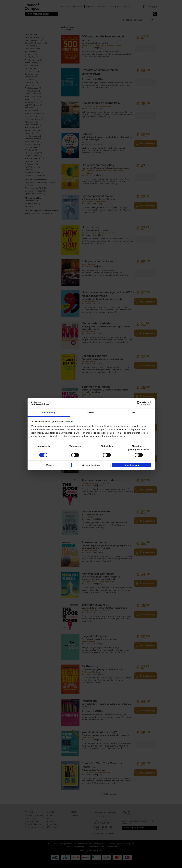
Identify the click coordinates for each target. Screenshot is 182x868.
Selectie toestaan (91, 465)
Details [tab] (91, 412)
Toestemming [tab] (49, 412)
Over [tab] (133, 412)
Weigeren (50, 465)
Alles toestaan (132, 465)
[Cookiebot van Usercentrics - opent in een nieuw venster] (139, 403)
